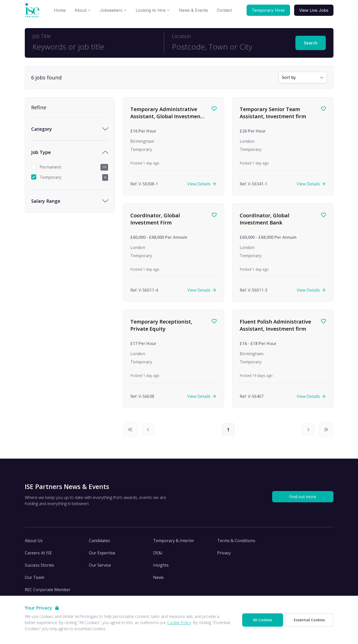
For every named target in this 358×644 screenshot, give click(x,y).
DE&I (158, 555)
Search (311, 43)
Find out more (303, 499)
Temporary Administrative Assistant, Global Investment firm (166, 116)
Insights (161, 567)
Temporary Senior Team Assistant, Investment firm (273, 113)
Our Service (100, 567)
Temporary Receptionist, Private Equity (161, 325)
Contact (224, 10)
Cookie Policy (179, 623)
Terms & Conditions (236, 543)
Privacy (224, 555)
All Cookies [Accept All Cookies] (263, 620)
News (158, 580)
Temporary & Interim (173, 543)
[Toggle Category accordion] (70, 129)
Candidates (100, 543)
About (83, 10)
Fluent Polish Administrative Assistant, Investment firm (275, 325)
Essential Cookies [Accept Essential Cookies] (309, 620)
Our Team (34, 580)
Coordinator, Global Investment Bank (264, 219)
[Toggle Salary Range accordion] (70, 201)
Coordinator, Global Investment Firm (155, 219)
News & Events (193, 10)
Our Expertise (102, 555)
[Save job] (214, 109)
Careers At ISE (38, 555)
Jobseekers (113, 10)
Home (60, 10)
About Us (34, 543)
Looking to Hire (153, 10)
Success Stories (39, 567)
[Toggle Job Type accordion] (70, 152)
